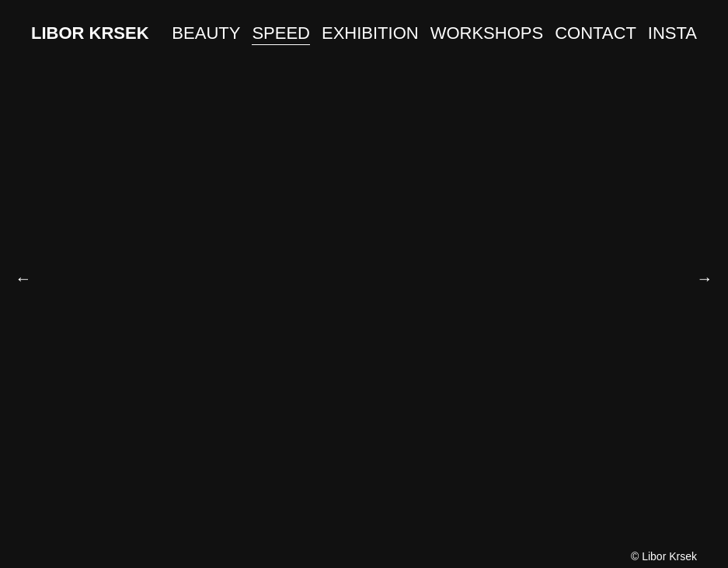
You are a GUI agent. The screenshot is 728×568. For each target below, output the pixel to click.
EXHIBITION (370, 33)
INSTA (672, 33)
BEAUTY (206, 33)
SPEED (281, 33)
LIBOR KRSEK (90, 33)
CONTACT (596, 33)
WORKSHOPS (487, 33)
